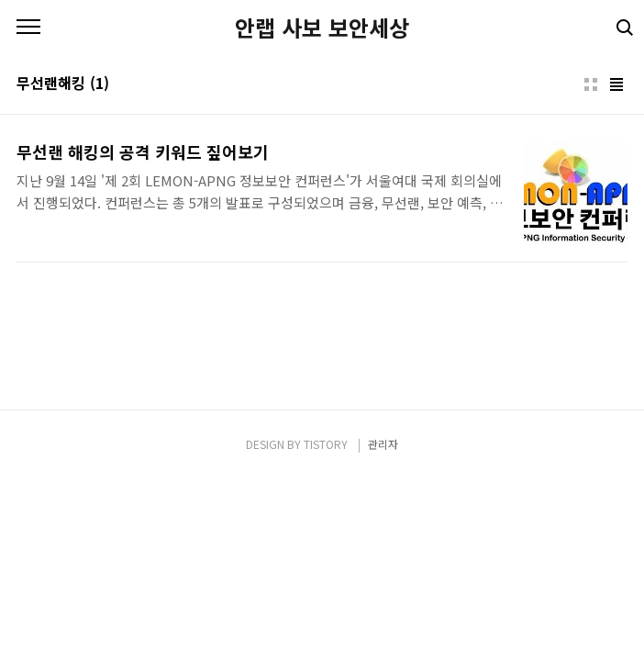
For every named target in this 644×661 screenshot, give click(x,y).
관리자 (383, 444)
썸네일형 (591, 84)
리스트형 (616, 84)
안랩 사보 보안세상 (322, 28)
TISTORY (326, 444)
